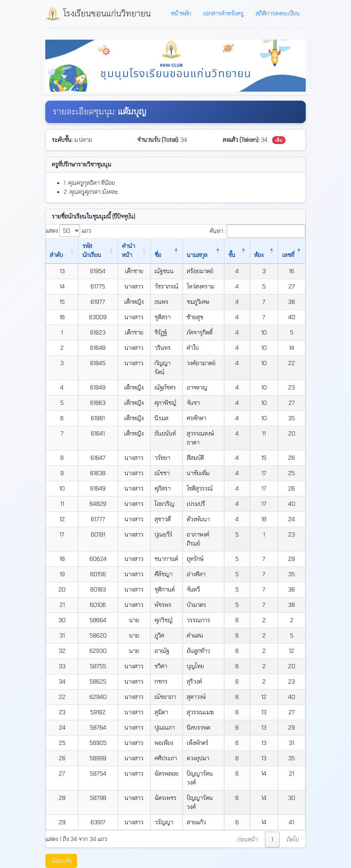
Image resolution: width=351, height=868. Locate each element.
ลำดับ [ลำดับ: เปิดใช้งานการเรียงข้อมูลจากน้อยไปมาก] (56, 255)
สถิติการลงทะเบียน (278, 13)
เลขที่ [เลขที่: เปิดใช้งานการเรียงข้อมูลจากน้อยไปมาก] (288, 250)
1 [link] (272, 812)
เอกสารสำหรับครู (223, 13)
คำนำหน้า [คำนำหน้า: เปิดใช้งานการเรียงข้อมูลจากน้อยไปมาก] (126, 250)
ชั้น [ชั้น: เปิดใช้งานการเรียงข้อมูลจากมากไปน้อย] (242, 255)
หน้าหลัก (181, 13)
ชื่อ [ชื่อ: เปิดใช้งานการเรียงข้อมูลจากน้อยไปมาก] (160, 255)
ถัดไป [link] (293, 812)
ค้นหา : (257, 231)
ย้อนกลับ (62, 834)
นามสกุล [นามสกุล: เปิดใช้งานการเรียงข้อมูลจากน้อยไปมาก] (201, 255)
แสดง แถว (68, 231)
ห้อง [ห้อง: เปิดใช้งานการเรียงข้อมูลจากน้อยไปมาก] (264, 255)
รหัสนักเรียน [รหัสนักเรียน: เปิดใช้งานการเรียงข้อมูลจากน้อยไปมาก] (86, 250)
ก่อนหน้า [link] (248, 812)
